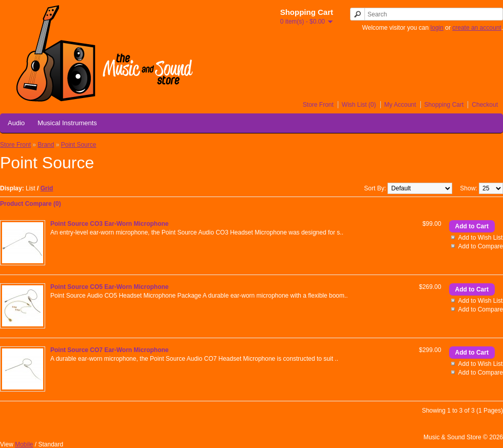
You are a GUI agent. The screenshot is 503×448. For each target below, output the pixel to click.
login (437, 28)
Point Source (79, 145)
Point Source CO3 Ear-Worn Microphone (109, 224)
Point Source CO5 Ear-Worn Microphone (109, 287)
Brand (46, 145)
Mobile (24, 444)
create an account (477, 28)
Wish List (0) (359, 105)
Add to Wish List (481, 238)
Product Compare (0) (31, 204)
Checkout (485, 105)
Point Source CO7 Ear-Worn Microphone (109, 350)
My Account (400, 105)
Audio (16, 123)
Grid (47, 188)
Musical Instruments (67, 123)
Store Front (318, 105)
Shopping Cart (444, 105)
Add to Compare (481, 246)
